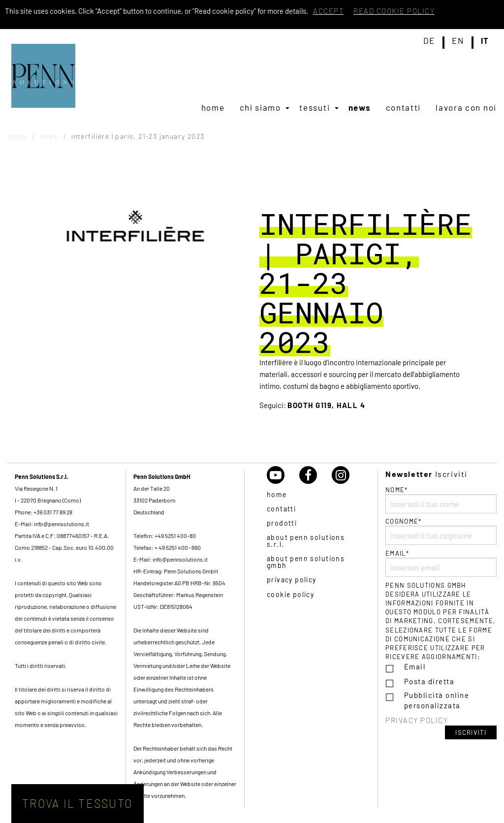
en (458, 41)
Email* (441, 563)
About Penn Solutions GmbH (306, 562)
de (429, 41)
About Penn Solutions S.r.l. (306, 541)
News (360, 107)
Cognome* (441, 531)
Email (415, 666)
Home (213, 107)
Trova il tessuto (77, 803)
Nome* (441, 500)
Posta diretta (429, 681)
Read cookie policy (394, 11)
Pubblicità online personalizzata (437, 700)
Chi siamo (260, 107)
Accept (328, 11)
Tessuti (315, 107)
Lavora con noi (466, 107)
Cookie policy (290, 594)
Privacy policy (292, 580)
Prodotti (282, 523)
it (485, 41)
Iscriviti (471, 732)
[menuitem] (213, 107)
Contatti (404, 107)
